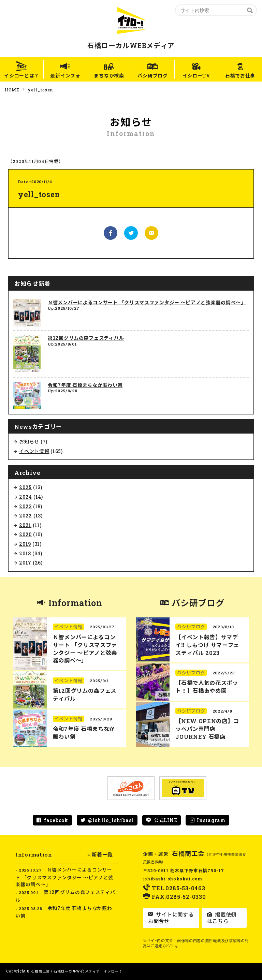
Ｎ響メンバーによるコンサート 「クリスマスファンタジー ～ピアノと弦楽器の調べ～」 (147, 302)
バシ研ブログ (153, 76)
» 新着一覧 (100, 854)
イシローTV (196, 76)
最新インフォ (65, 76)
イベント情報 (34, 451)
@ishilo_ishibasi (111, 820)
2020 (25, 534)
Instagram (211, 820)
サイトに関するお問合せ (171, 918)
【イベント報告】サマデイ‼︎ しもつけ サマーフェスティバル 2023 (207, 645)
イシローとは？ (22, 76)
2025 (25, 487)
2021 (25, 525)
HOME (12, 90)
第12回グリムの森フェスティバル (86, 338)
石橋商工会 (188, 853)
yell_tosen (40, 90)
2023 (25, 506)
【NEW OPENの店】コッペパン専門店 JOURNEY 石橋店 (207, 729)
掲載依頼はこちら (222, 918)
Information (75, 603)
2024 (26, 497)
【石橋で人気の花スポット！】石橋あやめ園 (207, 687)
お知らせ (29, 442)
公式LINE (165, 820)
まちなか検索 (109, 76)
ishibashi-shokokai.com (173, 879)
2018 (25, 553)
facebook (56, 820)
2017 (25, 563)
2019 (25, 544)
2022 (26, 516)
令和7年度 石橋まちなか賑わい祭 (85, 385)
